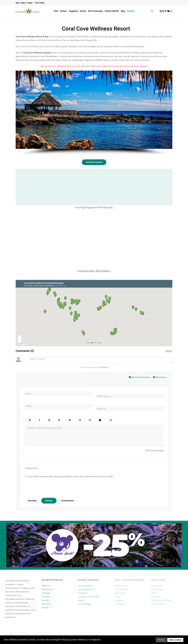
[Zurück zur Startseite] (27, 11)
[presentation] (44, 488)
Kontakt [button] (131, 11)
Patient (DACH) (112, 11)
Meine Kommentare (140, 377)
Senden (49, 501)
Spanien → (47, 586)
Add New (169, 351)
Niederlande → (49, 589)
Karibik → (46, 608)
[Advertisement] (94, 187)
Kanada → (47, 600)
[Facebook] (166, 11)
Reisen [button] (64, 11)
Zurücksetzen (67, 501)
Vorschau (32, 501)
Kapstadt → (47, 604)
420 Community (95, 11)
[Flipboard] (171, 11)
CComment (104, 367)
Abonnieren (160, 377)
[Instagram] (163, 11)
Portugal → (47, 593)
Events (83, 11)
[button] (152, 11)
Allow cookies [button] (175, 640)
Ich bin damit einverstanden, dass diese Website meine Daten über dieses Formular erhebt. (69, 476)
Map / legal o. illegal (24, 3)
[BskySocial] (168, 11)
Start (56, 11)
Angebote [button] (73, 11)
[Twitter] (161, 11)
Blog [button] (123, 11)
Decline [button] (161, 640)
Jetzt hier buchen (94, 162)
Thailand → (47, 597)
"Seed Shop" (40, 3)
